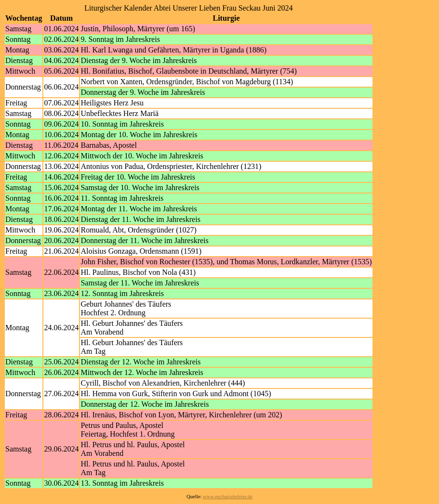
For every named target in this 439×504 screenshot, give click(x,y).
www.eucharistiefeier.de (228, 497)
